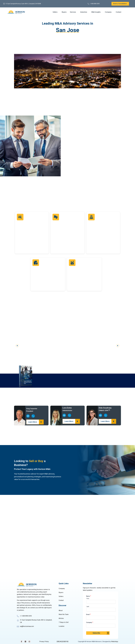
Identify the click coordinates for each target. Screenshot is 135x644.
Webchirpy (115, 642)
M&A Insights (96, 12)
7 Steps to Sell (64, 622)
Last (88, 606)
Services (73, 12)
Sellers (55, 12)
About (61, 610)
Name (88, 596)
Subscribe (96, 633)
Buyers (64, 12)
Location (61, 626)
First (88, 599)
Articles (61, 618)
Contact (118, 12)
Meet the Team (64, 614)
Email (88, 614)
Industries (84, 12)
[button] (56, 12)
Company (108, 12)
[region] (67, 344)
